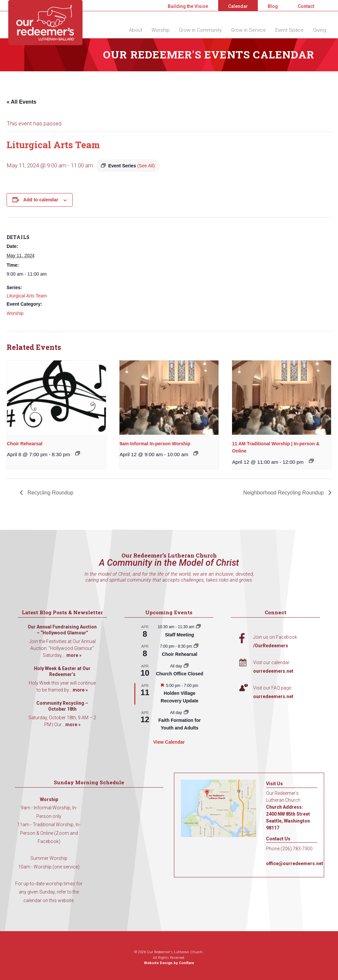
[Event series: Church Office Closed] (186, 666)
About (136, 30)
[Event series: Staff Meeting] (198, 627)
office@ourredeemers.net (295, 863)
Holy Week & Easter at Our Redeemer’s (62, 671)
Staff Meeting (180, 635)
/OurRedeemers (271, 646)
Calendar (238, 6)
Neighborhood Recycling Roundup (284, 493)
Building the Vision (188, 6)
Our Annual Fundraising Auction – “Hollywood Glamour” (62, 630)
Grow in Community (200, 30)
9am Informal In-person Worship (155, 444)
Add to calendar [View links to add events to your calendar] (41, 200)
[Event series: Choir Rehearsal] (78, 453)
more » (74, 655)
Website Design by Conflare (169, 963)
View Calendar (169, 742)
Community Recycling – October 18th (62, 706)
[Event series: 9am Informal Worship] (196, 453)
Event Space (289, 30)
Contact (306, 6)
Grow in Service (249, 30)
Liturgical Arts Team (27, 296)
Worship (161, 30)
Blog (273, 6)
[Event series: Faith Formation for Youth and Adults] (186, 713)
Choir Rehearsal (25, 444)
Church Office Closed (179, 674)
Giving (320, 30)
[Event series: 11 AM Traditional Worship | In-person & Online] (311, 461)
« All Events (21, 102)
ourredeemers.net (273, 671)
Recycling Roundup (50, 493)
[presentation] (56, 398)
